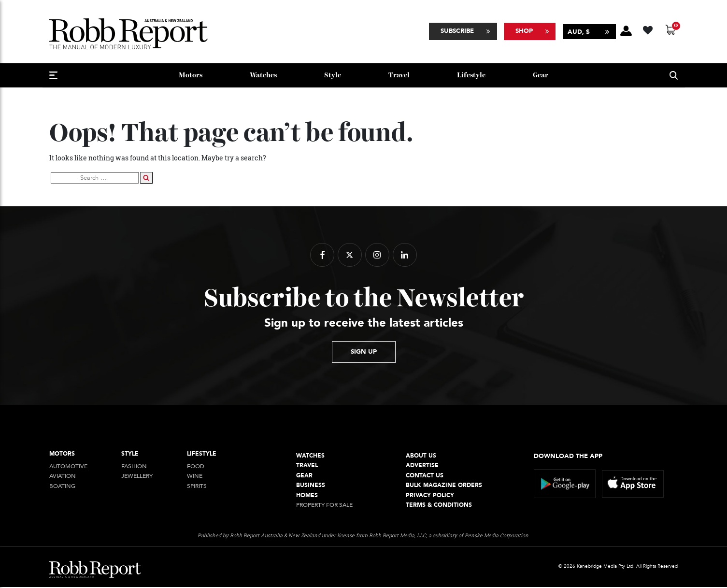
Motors (191, 76)
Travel (399, 76)
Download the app (568, 457)
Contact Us (425, 476)
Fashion (134, 467)
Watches (263, 76)
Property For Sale (324, 506)
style (333, 76)
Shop (524, 31)
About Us (421, 456)
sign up (364, 353)
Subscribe (457, 31)
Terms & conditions (439, 506)
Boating (62, 487)
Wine (195, 477)
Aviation (63, 477)
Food (196, 467)
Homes (307, 496)
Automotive (68, 467)
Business (311, 486)
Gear (541, 76)
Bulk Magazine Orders (444, 486)
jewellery (137, 477)
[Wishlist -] (649, 29)
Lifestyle (471, 76)
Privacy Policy (430, 496)
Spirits (197, 487)
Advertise (422, 466)
